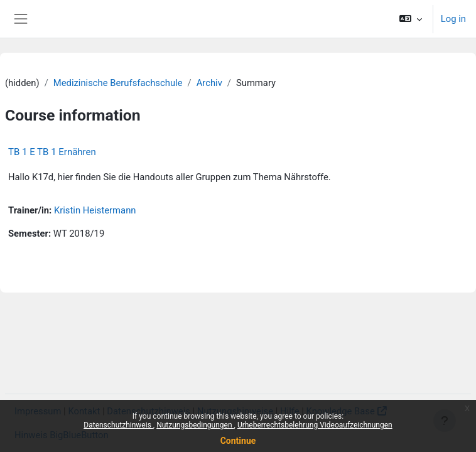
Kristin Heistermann (95, 210)
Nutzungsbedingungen (195, 425)
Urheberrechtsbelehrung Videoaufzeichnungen (315, 425)
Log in (453, 19)
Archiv (209, 83)
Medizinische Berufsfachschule (118, 83)
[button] (411, 19)
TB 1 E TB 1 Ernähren (52, 152)
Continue (238, 441)
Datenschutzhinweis (118, 425)
